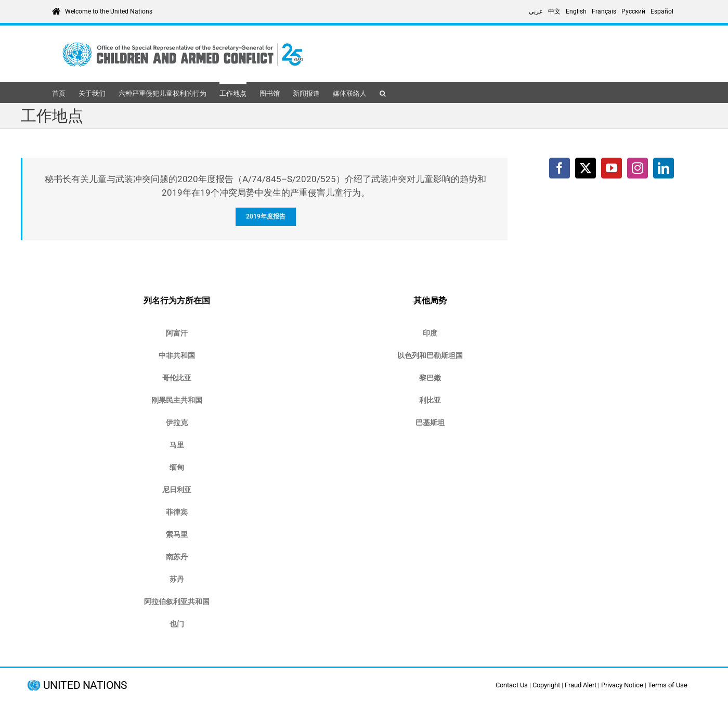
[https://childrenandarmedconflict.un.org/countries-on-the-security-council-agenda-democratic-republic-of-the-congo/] (177, 400)
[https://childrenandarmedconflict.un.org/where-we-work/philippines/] (177, 512)
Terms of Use (668, 685)
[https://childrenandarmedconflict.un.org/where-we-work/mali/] (177, 445)
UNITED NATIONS (85, 686)
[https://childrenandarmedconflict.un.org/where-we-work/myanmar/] (177, 468)
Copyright (546, 685)
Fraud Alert (581, 685)
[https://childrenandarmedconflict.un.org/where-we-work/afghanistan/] (177, 333)
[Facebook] (560, 168)
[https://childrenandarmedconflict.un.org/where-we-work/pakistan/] (430, 423)
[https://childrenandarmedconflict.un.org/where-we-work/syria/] (177, 602)
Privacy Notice (622, 685)
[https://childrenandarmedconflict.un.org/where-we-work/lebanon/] (430, 378)
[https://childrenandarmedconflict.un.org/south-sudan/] (177, 557)
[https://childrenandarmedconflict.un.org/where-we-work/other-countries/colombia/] (177, 378)
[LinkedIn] (664, 168)
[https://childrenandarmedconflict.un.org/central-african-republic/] (177, 356)
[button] (383, 93)
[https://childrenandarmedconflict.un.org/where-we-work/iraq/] (177, 423)
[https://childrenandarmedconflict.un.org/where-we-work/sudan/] (177, 579)
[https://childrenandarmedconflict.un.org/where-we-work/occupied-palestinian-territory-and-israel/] (430, 356)
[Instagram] (638, 168)
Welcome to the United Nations (109, 11)
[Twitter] (586, 168)
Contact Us (512, 685)
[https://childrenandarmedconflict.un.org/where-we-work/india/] (430, 333)
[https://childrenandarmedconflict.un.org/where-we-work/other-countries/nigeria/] (177, 490)
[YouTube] (612, 168)
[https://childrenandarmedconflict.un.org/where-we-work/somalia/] (177, 535)
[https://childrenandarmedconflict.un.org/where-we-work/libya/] (430, 400)
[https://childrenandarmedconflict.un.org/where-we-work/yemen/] (177, 624)
